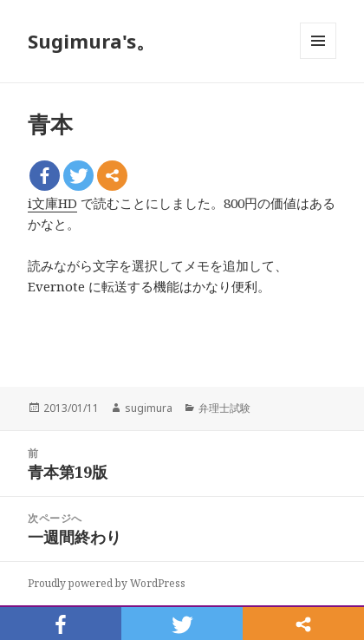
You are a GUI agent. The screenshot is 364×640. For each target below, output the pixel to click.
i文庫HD (52, 203)
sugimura (149, 408)
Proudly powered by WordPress (107, 583)
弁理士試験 (224, 408)
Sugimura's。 (91, 41)
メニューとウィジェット (318, 59)
